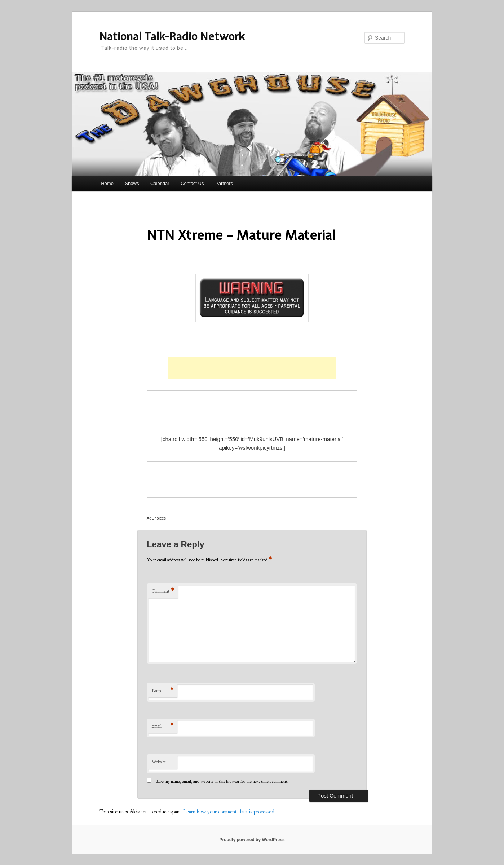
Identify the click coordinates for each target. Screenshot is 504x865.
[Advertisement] (252, 368)
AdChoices (156, 518)
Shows (132, 183)
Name (163, 691)
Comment (163, 592)
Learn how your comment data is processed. (230, 812)
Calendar (160, 183)
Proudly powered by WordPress (252, 840)
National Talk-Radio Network (172, 36)
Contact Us (192, 183)
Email (163, 726)
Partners (224, 183)
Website (159, 762)
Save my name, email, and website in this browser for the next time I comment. (222, 781)
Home (107, 183)
